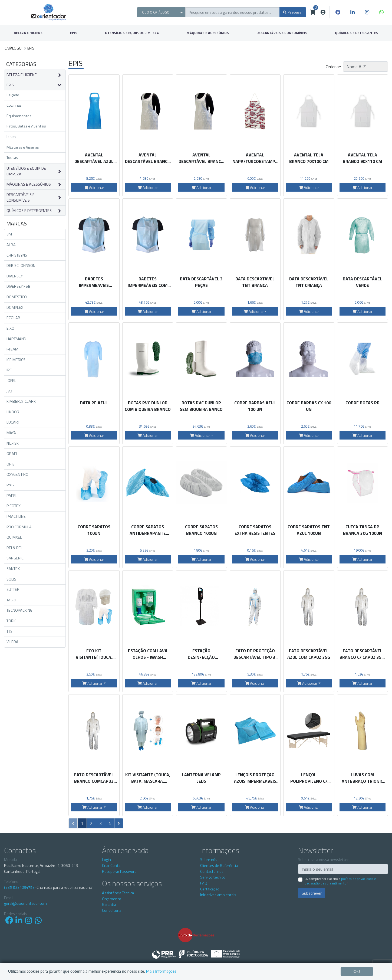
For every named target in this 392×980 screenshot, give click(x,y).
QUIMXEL (14, 537)
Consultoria (112, 910)
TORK (11, 621)
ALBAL (12, 245)
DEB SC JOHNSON (21, 266)
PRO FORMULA (19, 527)
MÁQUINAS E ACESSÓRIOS (208, 33)
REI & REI (14, 548)
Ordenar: (333, 67)
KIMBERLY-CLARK (21, 401)
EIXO (10, 328)
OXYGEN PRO (17, 474)
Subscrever (312, 893)
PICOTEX (14, 506)
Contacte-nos (212, 871)
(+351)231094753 (19, 888)
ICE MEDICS (16, 360)
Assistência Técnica (118, 893)
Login (106, 860)
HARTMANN (16, 339)
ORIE (11, 464)
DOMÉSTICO (17, 297)
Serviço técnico (213, 877)
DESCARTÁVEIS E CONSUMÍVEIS (282, 33)
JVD (9, 391)
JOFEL (11, 381)
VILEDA (12, 642)
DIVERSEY (15, 276)
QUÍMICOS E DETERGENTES (29, 211)
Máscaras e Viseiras (23, 147)
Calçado (13, 95)
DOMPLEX (15, 307)
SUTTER (13, 589)
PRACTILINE (16, 516)
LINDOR (13, 412)
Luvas (11, 137)
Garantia (109, 904)
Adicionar (94, 187)
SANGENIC (15, 558)
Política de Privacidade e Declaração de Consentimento (340, 881)
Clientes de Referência (219, 866)
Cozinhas (14, 105)
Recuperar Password (119, 871)
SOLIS (11, 579)
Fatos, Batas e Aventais (26, 126)
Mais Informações (177, 972)
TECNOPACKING (19, 610)
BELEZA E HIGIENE (28, 33)
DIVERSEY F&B (19, 286)
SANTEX (13, 569)
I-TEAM (12, 349)
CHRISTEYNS (17, 255)
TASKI (11, 600)
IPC (9, 370)
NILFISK (13, 443)
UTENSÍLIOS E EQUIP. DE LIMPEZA (132, 33)
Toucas (12, 158)
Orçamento (112, 899)
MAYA (11, 433)
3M (9, 234)
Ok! (357, 971)
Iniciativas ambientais (218, 895)
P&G (10, 485)
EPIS (74, 33)
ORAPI (12, 454)
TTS (9, 631)
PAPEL (12, 496)
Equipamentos (19, 116)
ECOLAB (13, 318)
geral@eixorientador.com (25, 904)
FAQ (204, 883)
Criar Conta (111, 866)
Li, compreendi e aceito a (340, 881)
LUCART (13, 422)
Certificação (210, 889)
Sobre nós (209, 860)
